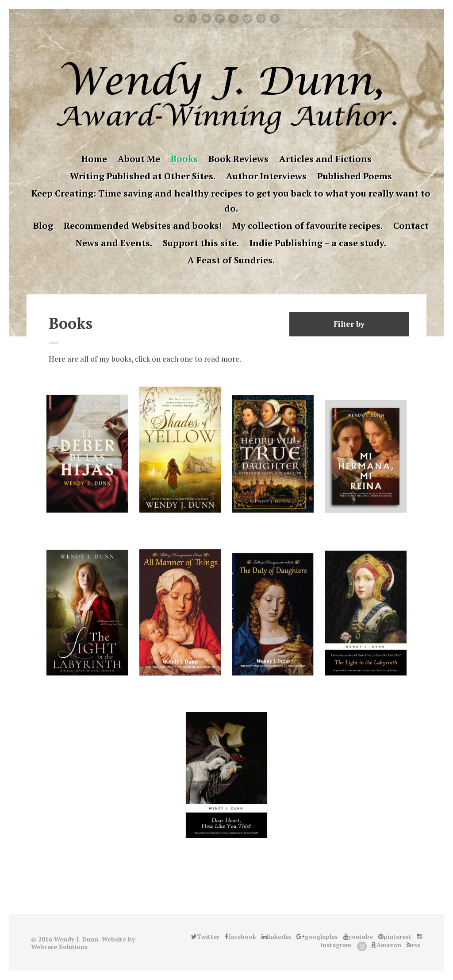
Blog (43, 226)
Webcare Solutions (59, 947)
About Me (139, 159)
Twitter (179, 19)
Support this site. (201, 243)
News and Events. (114, 243)
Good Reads (261, 19)
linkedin (206, 19)
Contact (411, 226)
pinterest (234, 19)
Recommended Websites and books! (143, 226)
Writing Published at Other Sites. (143, 176)
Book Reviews (238, 159)
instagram (247, 19)
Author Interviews (266, 176)
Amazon (275, 19)
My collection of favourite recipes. (307, 226)
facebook (192, 19)
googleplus (220, 19)
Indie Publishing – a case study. (318, 243)
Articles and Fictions (325, 159)
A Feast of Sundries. (231, 260)
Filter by (349, 324)
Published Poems (355, 176)
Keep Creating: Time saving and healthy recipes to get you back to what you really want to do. (231, 201)
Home (94, 159)
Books (184, 159)
